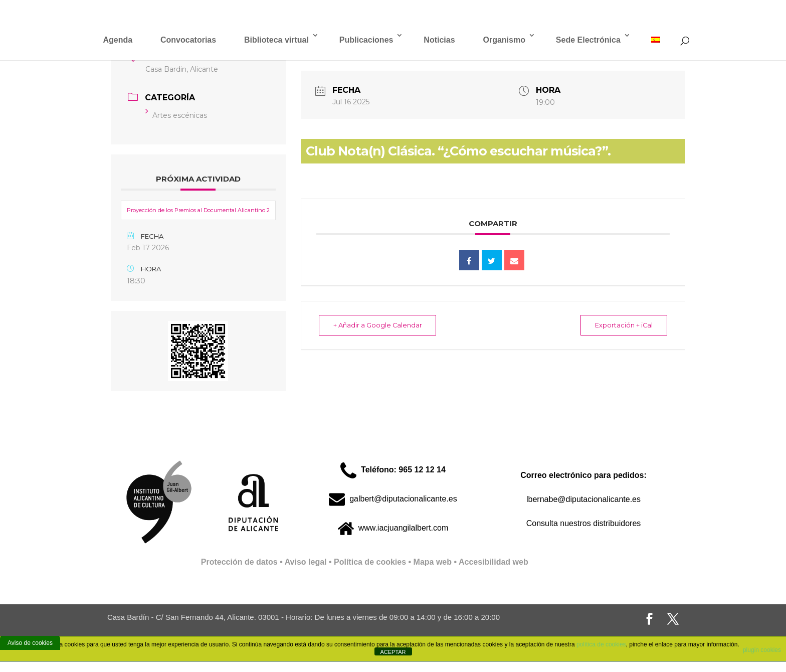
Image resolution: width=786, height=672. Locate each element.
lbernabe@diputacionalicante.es (583, 499)
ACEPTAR (393, 652)
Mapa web (433, 562)
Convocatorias (188, 40)
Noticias (439, 40)
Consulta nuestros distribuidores (584, 523)
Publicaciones (366, 40)
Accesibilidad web (494, 562)
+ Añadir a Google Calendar (381, 325)
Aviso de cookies (30, 643)
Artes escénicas (176, 115)
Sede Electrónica (588, 40)
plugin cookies (762, 650)
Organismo (504, 40)
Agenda (118, 40)
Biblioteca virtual (276, 40)
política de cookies (601, 644)
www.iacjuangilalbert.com (393, 528)
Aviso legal (306, 562)
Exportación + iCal (621, 325)
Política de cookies (370, 562)
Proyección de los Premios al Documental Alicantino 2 (198, 210)
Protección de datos (239, 562)
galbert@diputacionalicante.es (393, 499)
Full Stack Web (557, 562)
